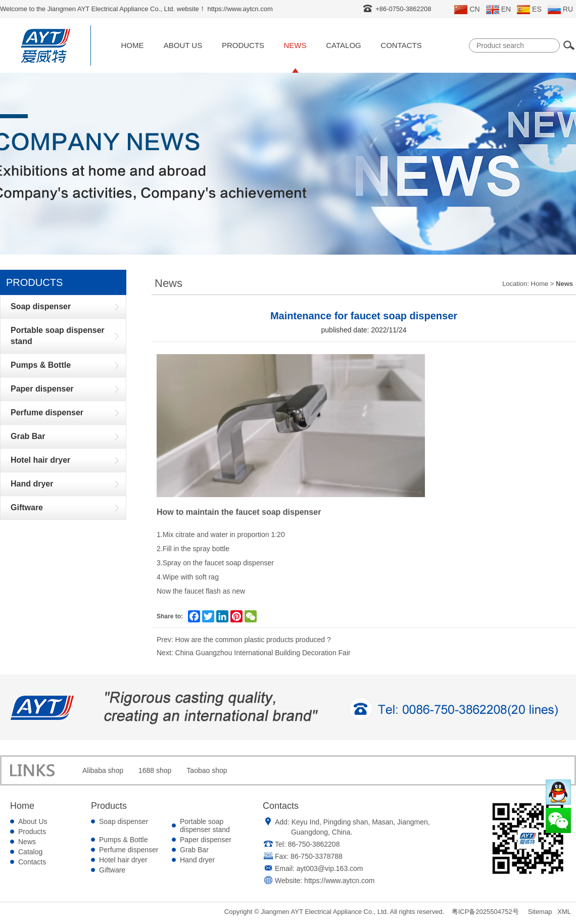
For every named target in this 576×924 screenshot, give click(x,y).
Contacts (401, 45)
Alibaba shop (103, 770)
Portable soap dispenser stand (205, 825)
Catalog (343, 45)
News (295, 45)
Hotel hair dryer (123, 860)
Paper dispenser (206, 840)
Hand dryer (197, 860)
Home (133, 45)
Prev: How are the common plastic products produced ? (244, 640)
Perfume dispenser (129, 850)
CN (467, 10)
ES (529, 10)
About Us (183, 45)
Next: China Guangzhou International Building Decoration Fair (254, 653)
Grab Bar (194, 850)
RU (560, 10)
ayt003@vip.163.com (330, 868)
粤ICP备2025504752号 (485, 912)
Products (243, 45)
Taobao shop (207, 770)
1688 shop (155, 770)
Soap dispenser (124, 821)
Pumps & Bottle (124, 840)
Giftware (112, 870)
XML (564, 912)
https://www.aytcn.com (339, 881)
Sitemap (540, 912)
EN (498, 10)
